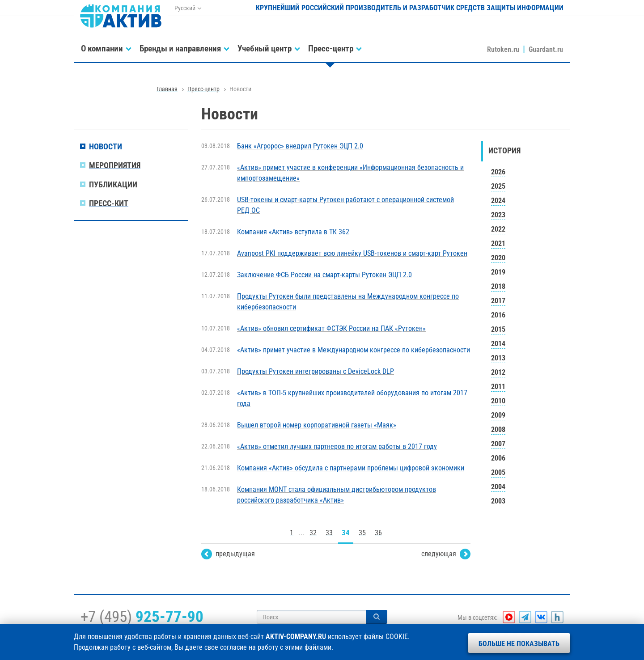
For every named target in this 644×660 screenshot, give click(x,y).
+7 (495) (142, 617)
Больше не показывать (519, 644)
